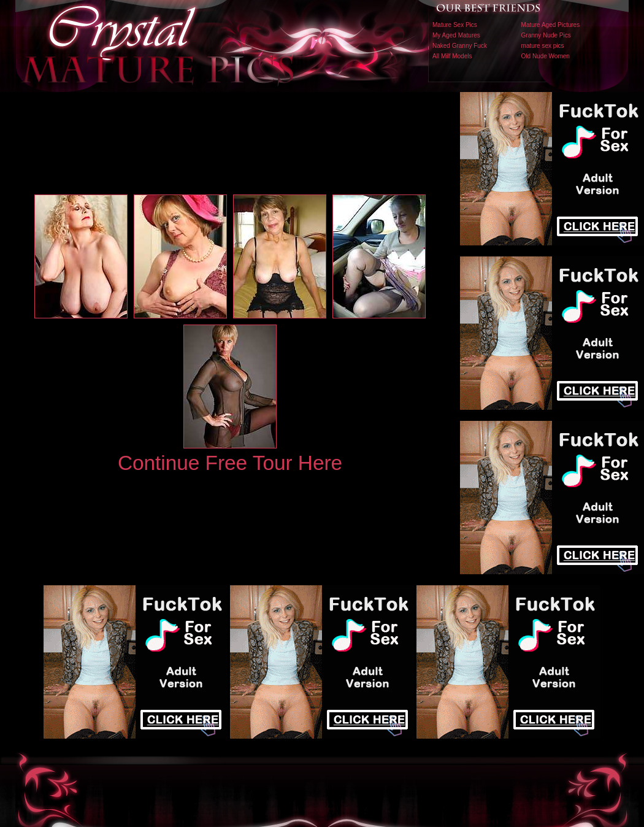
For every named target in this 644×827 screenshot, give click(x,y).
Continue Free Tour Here (230, 463)
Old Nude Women (546, 56)
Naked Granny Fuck (460, 46)
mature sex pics (543, 46)
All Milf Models (452, 56)
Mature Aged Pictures (551, 25)
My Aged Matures (456, 35)
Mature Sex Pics (455, 25)
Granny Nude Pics (546, 35)
